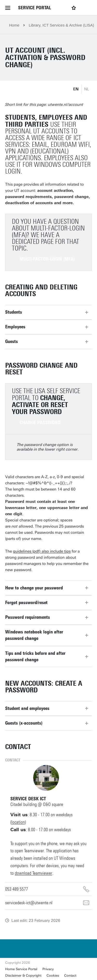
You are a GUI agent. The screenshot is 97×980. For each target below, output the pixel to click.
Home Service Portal (21, 969)
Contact (70, 975)
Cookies (53, 975)
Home (14, 25)
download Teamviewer (33, 873)
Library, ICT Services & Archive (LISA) (61, 25)
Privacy (48, 969)
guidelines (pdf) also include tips (42, 551)
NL (87, 89)
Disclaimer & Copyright (23, 975)
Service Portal (35, 8)
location (18, 822)
